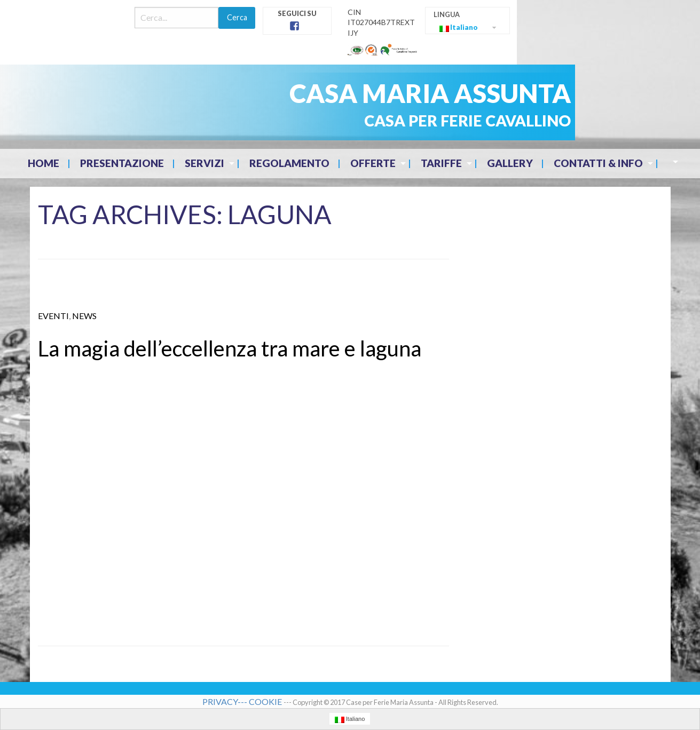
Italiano (459, 27)
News (84, 316)
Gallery (510, 163)
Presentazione (122, 163)
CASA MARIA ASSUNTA (430, 93)
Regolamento (289, 163)
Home (44, 163)
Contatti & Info (598, 163)
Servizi (205, 163)
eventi (53, 316)
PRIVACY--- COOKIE (243, 701)
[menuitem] (45, 164)
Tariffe (441, 163)
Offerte (373, 163)
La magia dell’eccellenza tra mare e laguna (230, 348)
